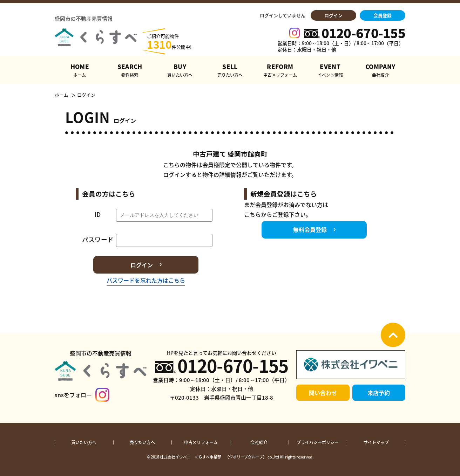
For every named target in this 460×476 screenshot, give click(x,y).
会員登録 (383, 15)
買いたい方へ (84, 442)
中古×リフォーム (201, 442)
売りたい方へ (142, 442)
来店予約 (379, 393)
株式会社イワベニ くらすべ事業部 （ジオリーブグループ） (213, 457)
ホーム (62, 95)
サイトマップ (376, 442)
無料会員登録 (310, 229)
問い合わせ (323, 393)
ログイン (333, 15)
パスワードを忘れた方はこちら (146, 280)
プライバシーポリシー (318, 442)
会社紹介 (259, 442)
